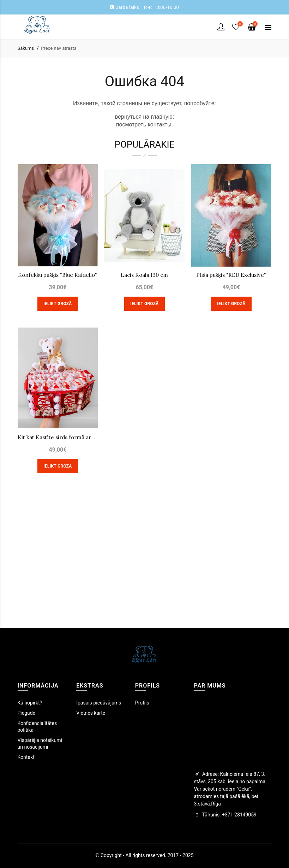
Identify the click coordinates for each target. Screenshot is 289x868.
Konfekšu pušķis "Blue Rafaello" (58, 275)
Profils (142, 703)
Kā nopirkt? (30, 703)
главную (162, 117)
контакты (160, 124)
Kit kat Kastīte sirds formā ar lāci (58, 437)
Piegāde (26, 713)
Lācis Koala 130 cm (144, 275)
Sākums (26, 48)
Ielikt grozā (58, 304)
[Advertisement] (145, 561)
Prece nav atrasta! (59, 48)
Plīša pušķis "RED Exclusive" (231, 275)
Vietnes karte (91, 713)
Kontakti (27, 757)
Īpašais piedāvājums (99, 703)
